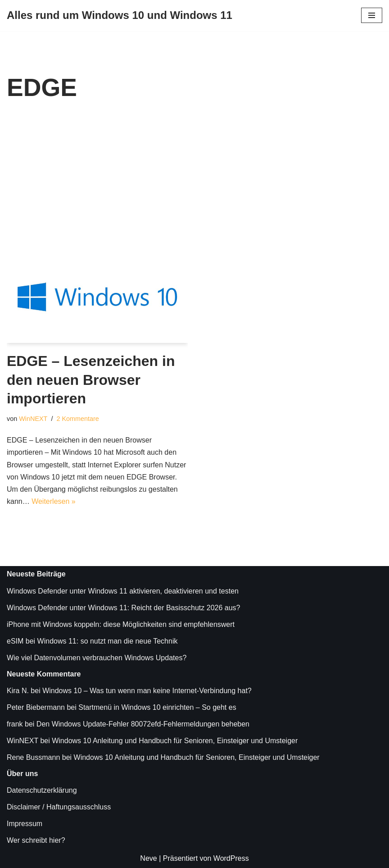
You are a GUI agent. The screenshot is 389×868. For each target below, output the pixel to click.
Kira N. (18, 691)
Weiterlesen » (54, 501)
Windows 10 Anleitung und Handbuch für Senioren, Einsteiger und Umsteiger (175, 741)
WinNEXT (33, 419)
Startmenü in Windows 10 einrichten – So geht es (157, 707)
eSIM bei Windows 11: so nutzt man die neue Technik (92, 641)
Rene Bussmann (33, 757)
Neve (148, 858)
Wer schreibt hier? (36, 840)
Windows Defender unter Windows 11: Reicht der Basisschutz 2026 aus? (123, 608)
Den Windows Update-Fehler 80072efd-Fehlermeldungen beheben (143, 724)
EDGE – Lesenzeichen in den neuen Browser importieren (91, 380)
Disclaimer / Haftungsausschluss (59, 807)
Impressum (25, 824)
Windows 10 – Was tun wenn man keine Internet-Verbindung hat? (147, 691)
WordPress (231, 858)
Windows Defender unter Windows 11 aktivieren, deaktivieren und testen (123, 591)
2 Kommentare (77, 419)
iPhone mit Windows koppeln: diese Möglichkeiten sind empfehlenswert (121, 624)
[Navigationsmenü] (372, 15)
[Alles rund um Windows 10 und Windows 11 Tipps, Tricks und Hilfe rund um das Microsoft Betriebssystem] (120, 16)
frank (15, 724)
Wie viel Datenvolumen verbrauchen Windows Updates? (97, 658)
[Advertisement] (194, 185)
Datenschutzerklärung (42, 790)
